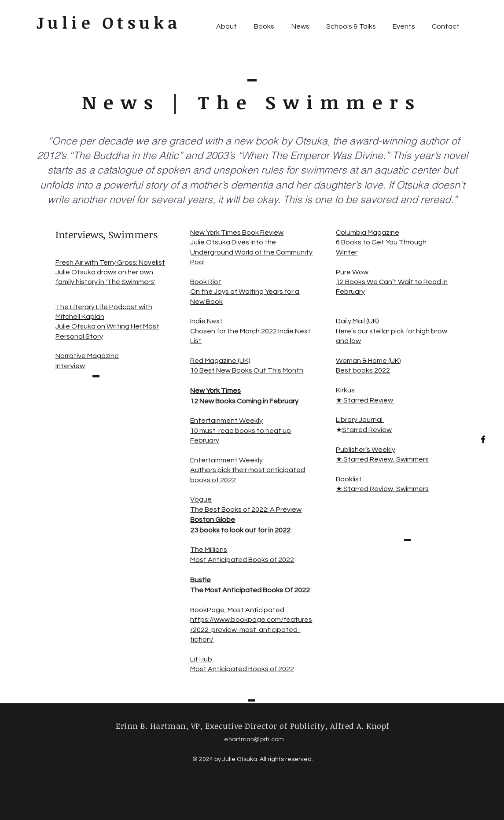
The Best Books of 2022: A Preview (246, 510)
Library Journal (360, 420)
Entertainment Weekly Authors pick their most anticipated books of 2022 (248, 470)
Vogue (201, 499)
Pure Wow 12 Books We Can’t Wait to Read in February (392, 282)
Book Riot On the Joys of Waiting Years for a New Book (245, 292)
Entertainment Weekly (226, 421)
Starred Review (367, 430)
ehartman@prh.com (254, 739)
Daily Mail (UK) (357, 321)
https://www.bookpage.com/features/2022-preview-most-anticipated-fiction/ (251, 630)
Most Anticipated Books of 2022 (242, 560)
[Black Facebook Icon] (483, 439)
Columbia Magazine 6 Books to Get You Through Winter (381, 242)
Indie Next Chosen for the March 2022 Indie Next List (250, 331)
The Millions (209, 550)
